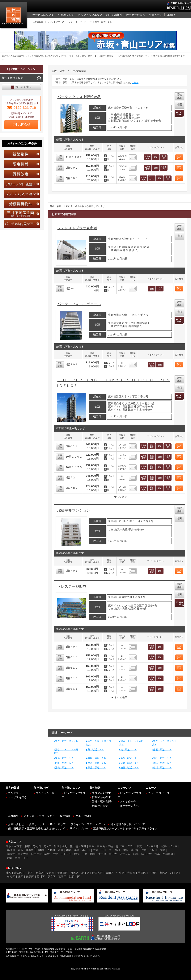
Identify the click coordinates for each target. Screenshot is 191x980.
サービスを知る (17, 797)
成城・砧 (138, 854)
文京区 (50, 873)
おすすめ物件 (128, 802)
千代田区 (62, 873)
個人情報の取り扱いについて (128, 824)
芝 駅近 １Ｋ (96, 750)
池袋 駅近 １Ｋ (130, 768)
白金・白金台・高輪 (101, 846)
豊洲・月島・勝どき (126, 850)
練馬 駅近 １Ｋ (64, 758)
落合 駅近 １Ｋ (130, 758)
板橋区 (11, 877)
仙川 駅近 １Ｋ (162, 768)
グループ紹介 (83, 816)
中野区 (153, 873)
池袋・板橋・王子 (18, 858)
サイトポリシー (79, 829)
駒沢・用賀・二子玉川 (58, 854)
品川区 (85, 873)
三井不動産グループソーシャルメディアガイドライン (125, 829)
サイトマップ (58, 824)
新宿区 (40, 873)
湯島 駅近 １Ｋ (64, 768)
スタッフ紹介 (47, 816)
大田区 (110, 873)
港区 (8, 873)
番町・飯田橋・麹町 (74, 846)
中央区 (29, 873)
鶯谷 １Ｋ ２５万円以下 (131, 743)
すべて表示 (121, 497)
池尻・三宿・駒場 (85, 854)
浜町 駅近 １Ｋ (64, 763)
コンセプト (15, 793)
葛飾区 (62, 877)
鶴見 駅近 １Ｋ (97, 768)
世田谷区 (97, 873)
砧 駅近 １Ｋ (129, 750)
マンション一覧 (45, 793)
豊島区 (163, 873)
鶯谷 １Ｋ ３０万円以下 (99, 743)
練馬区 (30, 877)
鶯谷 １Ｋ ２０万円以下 (164, 743)
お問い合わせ (16, 824)
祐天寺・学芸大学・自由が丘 (24, 854)
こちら (135, 82)
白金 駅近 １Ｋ (130, 763)
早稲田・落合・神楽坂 (20, 850)
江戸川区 (74, 877)
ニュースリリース (159, 793)
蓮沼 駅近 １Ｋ (162, 750)
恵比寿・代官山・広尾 (129, 846)
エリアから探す (101, 793)
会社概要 (13, 816)
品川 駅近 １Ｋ (97, 763)
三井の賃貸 (14, 16)
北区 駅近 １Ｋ (162, 758)
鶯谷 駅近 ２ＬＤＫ (67, 741)
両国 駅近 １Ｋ (97, 758)
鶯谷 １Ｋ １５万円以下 (66, 751)
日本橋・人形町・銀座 (50, 850)
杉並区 (174, 873)
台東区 (131, 873)
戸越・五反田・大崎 (153, 850)
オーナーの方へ (129, 806)
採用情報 (65, 816)
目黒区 (74, 873)
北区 (20, 877)
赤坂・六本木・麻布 (18, 846)
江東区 (120, 873)
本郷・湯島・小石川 (78, 850)
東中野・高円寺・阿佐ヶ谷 (114, 854)
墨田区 (142, 873)
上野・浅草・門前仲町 (160, 854)
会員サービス (37, 824)
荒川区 (41, 877)
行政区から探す (101, 797)
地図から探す (100, 806)
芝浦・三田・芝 (102, 850)
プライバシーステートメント (88, 824)
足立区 (52, 877)
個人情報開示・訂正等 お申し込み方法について (36, 829)
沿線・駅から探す (103, 802)
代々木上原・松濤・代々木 (161, 846)
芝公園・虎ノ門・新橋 (46, 846)
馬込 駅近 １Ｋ (162, 763)
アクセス (29, 816)
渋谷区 (18, 873)
